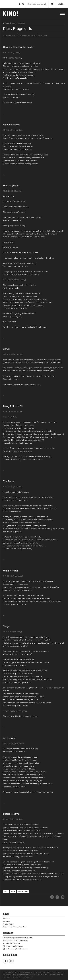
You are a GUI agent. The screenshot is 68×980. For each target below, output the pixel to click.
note (13, 892)
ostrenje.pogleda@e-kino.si (17, 949)
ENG (60, 4)
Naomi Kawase (10, 36)
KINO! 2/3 (43, 36)
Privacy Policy (8, 924)
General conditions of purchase (15, 927)
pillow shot (23, 892)
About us (7, 919)
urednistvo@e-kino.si (15, 946)
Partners (6, 921)
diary (6, 892)
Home (6, 23)
